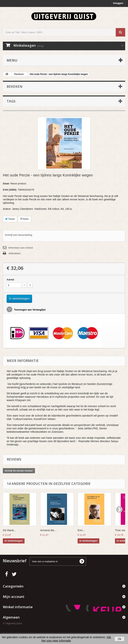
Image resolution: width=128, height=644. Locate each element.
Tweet (10, 219)
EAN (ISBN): (10, 190)
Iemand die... (48, 530)
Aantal (10, 280)
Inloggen (118, 3)
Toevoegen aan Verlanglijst (29, 310)
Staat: (6, 184)
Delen (25, 219)
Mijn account (14, 597)
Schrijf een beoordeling (19, 235)
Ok (120, 639)
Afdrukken (15, 253)
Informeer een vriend (21, 248)
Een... (81, 530)
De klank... (10, 530)
